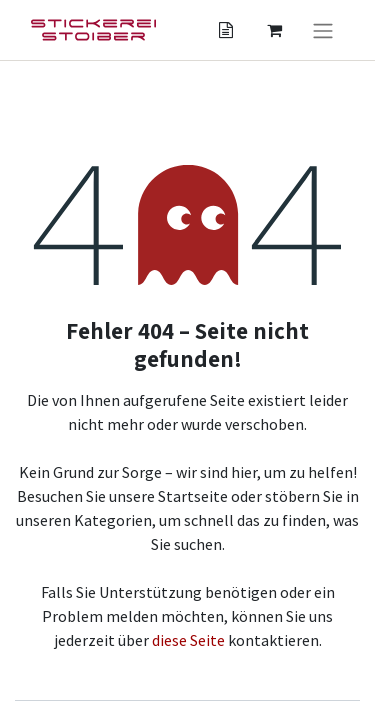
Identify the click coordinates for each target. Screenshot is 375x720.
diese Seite (188, 640)
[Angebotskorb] (226, 30)
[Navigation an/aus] (323, 30)
